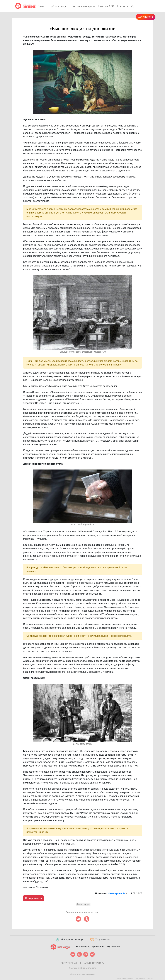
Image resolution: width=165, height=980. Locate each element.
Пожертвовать (33, 898)
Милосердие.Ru (117, 894)
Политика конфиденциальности (83, 968)
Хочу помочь (146, 17)
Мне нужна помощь (69, 940)
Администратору (94, 963)
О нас (41, 6)
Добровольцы (58, 6)
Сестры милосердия (83, 6)
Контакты (123, 6)
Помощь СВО (106, 6)
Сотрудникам (69, 963)
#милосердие (83, 904)
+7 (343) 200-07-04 (111, 946)
